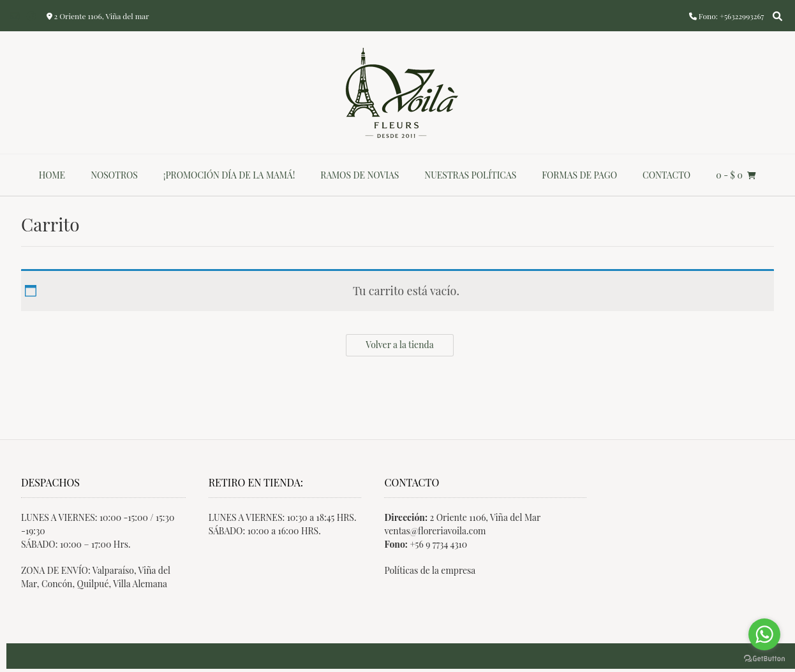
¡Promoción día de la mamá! (229, 175)
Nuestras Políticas (470, 175)
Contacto (666, 175)
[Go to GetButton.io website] (764, 659)
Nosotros (114, 175)
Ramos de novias (360, 175)
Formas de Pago (579, 175)
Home (52, 175)
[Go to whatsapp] (764, 634)
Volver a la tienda (399, 345)
